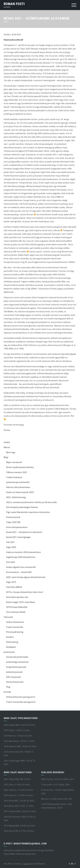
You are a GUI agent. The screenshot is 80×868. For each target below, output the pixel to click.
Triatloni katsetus (14, 477)
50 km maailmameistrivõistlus (20, 467)
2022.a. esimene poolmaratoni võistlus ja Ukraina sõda (31, 502)
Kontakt (7, 692)
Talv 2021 (10, 542)
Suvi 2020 (10, 562)
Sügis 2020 (11, 547)
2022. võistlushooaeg (16, 497)
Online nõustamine (15, 622)
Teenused (8, 617)
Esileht (7, 442)
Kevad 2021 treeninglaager (18, 537)
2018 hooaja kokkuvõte (17, 607)
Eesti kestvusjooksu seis (17, 597)
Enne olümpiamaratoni (17, 527)
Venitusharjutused (15, 682)
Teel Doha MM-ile (14, 587)
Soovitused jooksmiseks (17, 657)
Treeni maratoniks (15, 627)
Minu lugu (11, 452)
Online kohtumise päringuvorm (21, 697)
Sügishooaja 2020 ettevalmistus (21, 557)
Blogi (6, 457)
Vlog (8, 687)
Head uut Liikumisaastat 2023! (20, 492)
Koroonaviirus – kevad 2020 (19, 572)
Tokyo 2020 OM (13, 522)
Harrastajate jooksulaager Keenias (22, 507)
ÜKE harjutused (13, 677)
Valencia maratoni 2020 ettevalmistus (23, 552)
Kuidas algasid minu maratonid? (21, 567)
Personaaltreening (15, 632)
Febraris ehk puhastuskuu (18, 487)
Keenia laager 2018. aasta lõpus (21, 602)
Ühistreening (12, 642)
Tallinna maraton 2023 (17, 472)
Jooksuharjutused (14, 672)
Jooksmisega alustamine (17, 662)
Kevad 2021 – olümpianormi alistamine (24, 532)
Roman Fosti (14, 4)
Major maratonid (14, 462)
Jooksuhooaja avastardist (18, 482)
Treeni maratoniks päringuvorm (21, 702)
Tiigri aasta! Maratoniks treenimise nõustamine (28, 512)
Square (26, 864)
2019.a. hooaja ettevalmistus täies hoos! (25, 592)
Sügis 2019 (11, 582)
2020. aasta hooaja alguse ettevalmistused (26, 577)
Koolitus (10, 637)
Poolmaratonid (13, 517)
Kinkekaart (11, 647)
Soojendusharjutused (16, 667)
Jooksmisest (9, 652)
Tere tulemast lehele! (16, 612)
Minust (7, 447)
